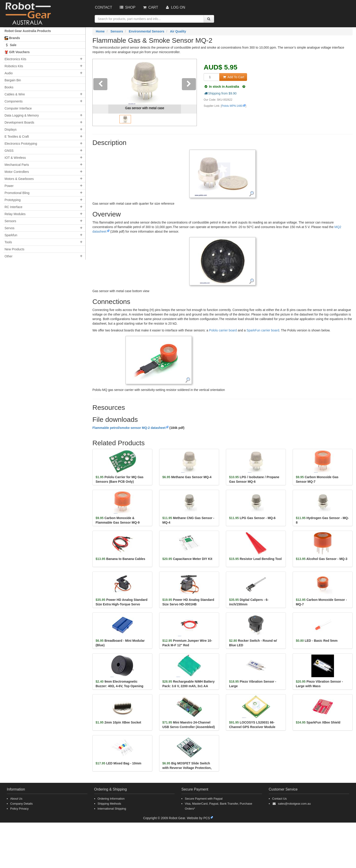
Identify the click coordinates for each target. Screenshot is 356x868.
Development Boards (19, 122)
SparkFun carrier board (263, 330)
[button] (100, 92)
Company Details (21, 804)
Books (9, 87)
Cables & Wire (15, 94)
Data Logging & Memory (22, 115)
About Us (16, 799)
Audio (9, 73)
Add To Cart (233, 77)
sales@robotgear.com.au (294, 804)
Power (9, 186)
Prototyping (13, 200)
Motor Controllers (17, 172)
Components (14, 101)
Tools (8, 242)
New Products (14, 249)
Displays (11, 129)
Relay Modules (15, 214)
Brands (12, 38)
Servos (10, 228)
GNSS (9, 151)
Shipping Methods (109, 804)
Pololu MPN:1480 (232, 106)
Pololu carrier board (223, 330)
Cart (150, 7)
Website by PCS (198, 818)
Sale (10, 45)
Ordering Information (111, 799)
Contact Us (279, 799)
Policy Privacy (19, 809)
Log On (175, 7)
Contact (104, 7)
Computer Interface (18, 108)
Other (9, 256)
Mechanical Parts (17, 165)
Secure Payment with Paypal (204, 799)
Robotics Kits (14, 66)
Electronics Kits (15, 59)
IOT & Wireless (15, 158)
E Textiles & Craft (17, 137)
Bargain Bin (13, 80)
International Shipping (112, 809)
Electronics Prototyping (21, 144)
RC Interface (14, 207)
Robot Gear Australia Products (28, 31)
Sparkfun (11, 235)
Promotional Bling (17, 193)
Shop (127, 7)
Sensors (10, 221)
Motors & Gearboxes (19, 179)
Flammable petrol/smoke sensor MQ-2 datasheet (129, 428)
